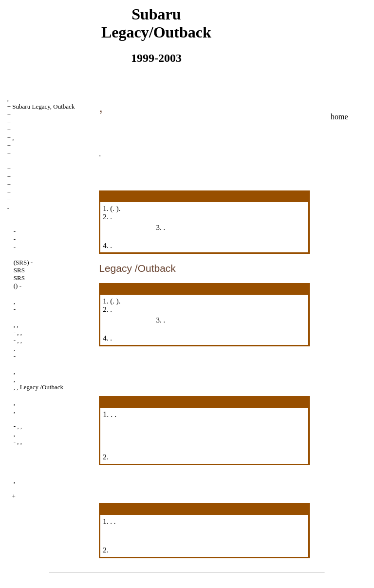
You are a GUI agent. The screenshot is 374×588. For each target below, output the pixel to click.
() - (18, 286)
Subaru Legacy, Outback (43, 106)
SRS (19, 270)
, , (16, 325)
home (339, 117)
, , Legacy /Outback (38, 387)
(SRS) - (23, 262)
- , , (18, 332)
